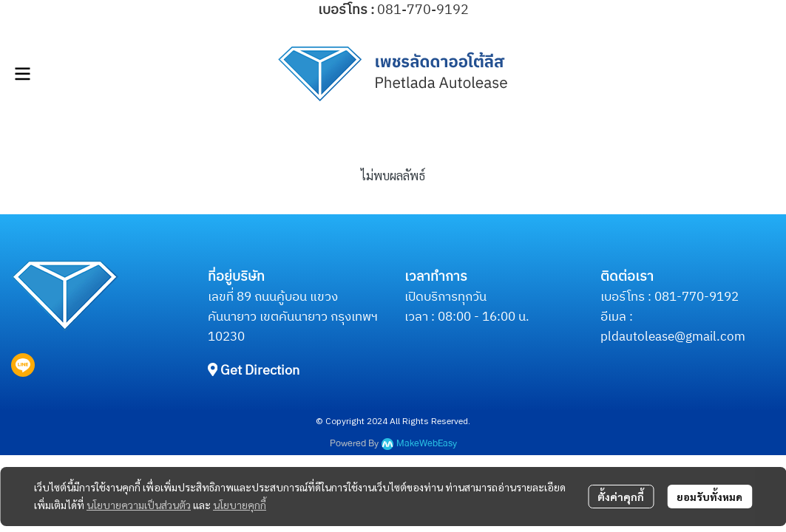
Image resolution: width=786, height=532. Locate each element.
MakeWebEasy (427, 444)
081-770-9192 (697, 297)
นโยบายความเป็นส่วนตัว (139, 505)
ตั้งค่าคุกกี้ (621, 497)
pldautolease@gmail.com (673, 337)
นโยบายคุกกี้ (240, 505)
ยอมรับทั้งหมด (709, 497)
